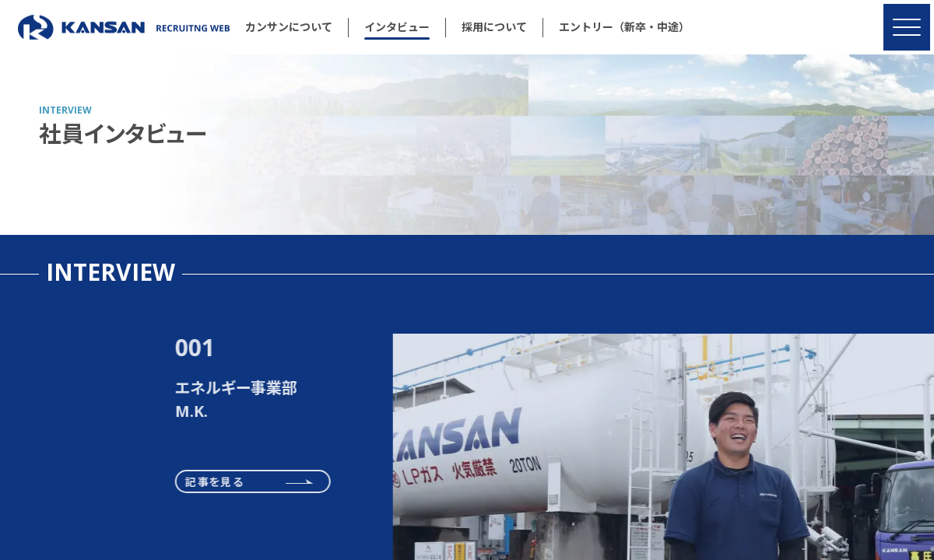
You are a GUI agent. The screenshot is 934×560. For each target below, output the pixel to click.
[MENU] (907, 27)
